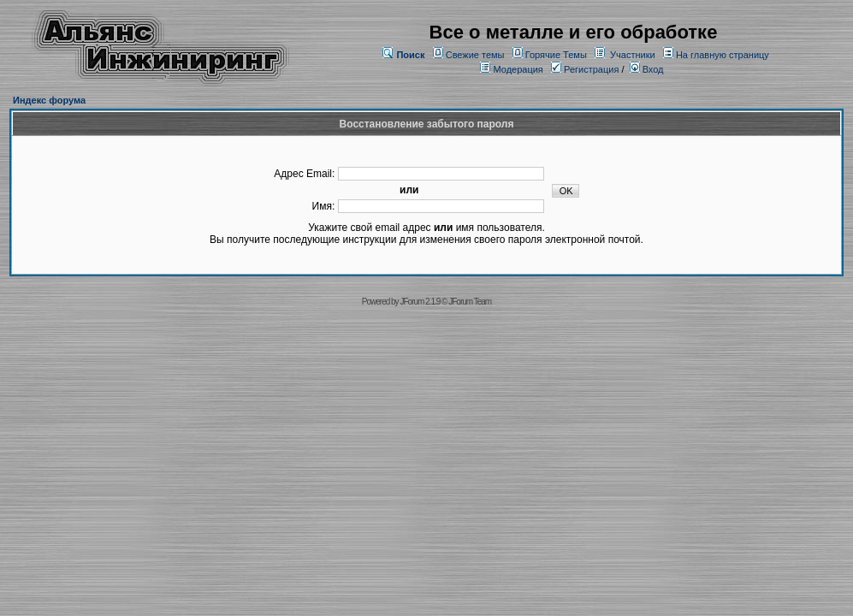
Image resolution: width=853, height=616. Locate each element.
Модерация (518, 69)
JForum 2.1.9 (420, 302)
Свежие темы (475, 55)
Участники (633, 55)
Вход (647, 69)
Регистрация (585, 69)
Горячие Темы (556, 55)
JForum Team (470, 302)
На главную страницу (723, 55)
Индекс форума (49, 100)
